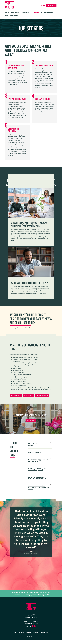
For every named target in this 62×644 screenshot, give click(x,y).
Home (7, 12)
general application (16, 71)
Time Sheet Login (44, 633)
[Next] (55, 544)
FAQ (7, 16)
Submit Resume (28, 395)
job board (15, 84)
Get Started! (31, 421)
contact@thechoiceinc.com (31, 623)
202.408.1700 (34, 621)
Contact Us (14, 16)
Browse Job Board (42, 395)
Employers (25, 12)
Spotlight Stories (47, 12)
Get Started (51, 6)
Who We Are (15, 12)
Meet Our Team (16, 395)
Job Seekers (35, 12)
